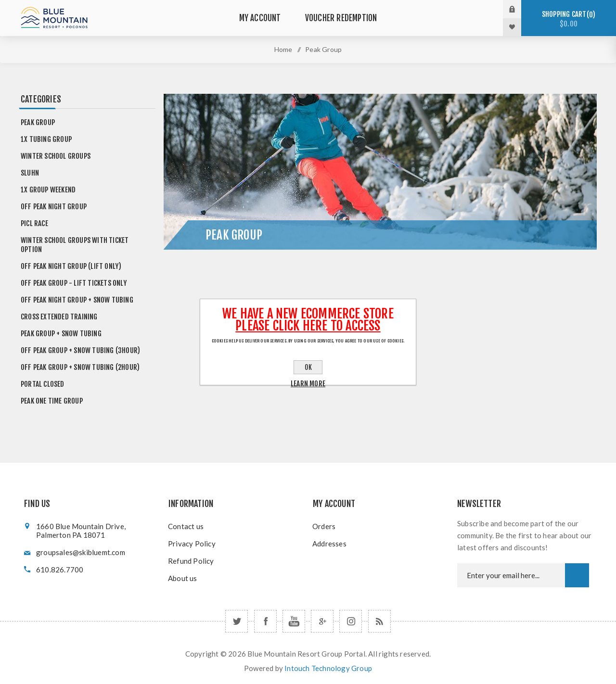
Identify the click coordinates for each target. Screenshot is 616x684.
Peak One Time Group (52, 401)
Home (283, 49)
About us (183, 578)
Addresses (329, 544)
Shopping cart (569, 19)
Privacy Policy (192, 544)
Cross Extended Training (59, 317)
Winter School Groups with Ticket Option (75, 245)
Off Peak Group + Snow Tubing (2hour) (80, 367)
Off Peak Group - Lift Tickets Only (74, 283)
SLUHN (30, 173)
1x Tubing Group (46, 139)
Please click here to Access (308, 326)
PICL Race (34, 223)
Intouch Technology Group (328, 668)
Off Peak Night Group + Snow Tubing (77, 300)
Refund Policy (191, 561)
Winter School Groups (56, 156)
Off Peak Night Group (54, 207)
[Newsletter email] (511, 575)
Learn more (308, 384)
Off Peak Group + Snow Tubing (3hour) (80, 350)
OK (308, 367)
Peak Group (38, 122)
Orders (324, 526)
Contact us (186, 526)
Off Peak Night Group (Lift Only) (71, 266)
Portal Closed (43, 384)
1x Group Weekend (48, 190)
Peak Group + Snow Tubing (61, 334)
